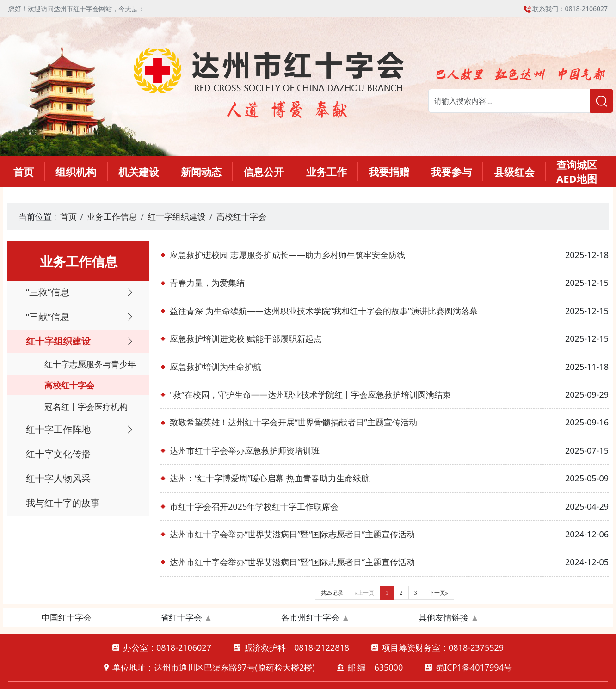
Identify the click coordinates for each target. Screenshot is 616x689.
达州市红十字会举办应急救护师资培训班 (245, 450)
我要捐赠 (389, 172)
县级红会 (514, 172)
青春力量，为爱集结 (207, 283)
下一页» (438, 593)
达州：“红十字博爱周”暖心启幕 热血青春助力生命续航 (270, 478)
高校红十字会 (241, 216)
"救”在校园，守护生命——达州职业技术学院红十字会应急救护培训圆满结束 (310, 394)
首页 (24, 172)
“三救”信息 (48, 292)
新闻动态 (201, 172)
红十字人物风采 (58, 478)
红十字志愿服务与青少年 (90, 364)
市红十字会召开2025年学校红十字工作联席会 (254, 506)
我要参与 (451, 172)
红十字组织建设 (177, 216)
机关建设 (139, 172)
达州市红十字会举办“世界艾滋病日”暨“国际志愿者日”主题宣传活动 (292, 534)
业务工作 (326, 172)
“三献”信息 (48, 317)
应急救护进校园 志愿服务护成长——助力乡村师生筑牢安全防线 (287, 255)
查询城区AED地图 (577, 172)
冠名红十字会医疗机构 (86, 406)
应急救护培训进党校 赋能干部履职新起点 (246, 338)
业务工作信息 (112, 216)
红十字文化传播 (58, 454)
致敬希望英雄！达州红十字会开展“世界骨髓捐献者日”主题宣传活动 (293, 422)
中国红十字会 (67, 617)
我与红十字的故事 (63, 503)
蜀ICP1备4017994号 (474, 667)
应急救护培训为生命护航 (216, 367)
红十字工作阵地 (58, 429)
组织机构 (76, 172)
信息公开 (264, 172)
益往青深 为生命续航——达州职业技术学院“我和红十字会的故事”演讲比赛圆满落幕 (324, 311)
